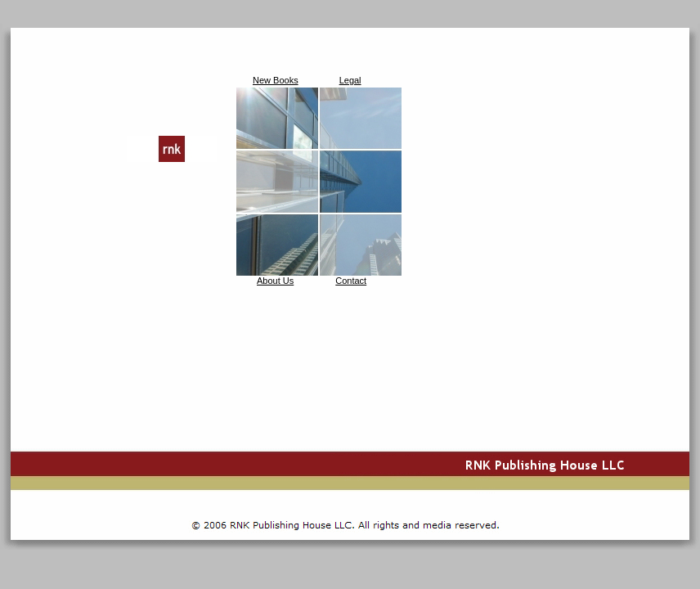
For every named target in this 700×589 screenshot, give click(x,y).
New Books (276, 80)
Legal (350, 80)
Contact (351, 281)
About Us (275, 281)
